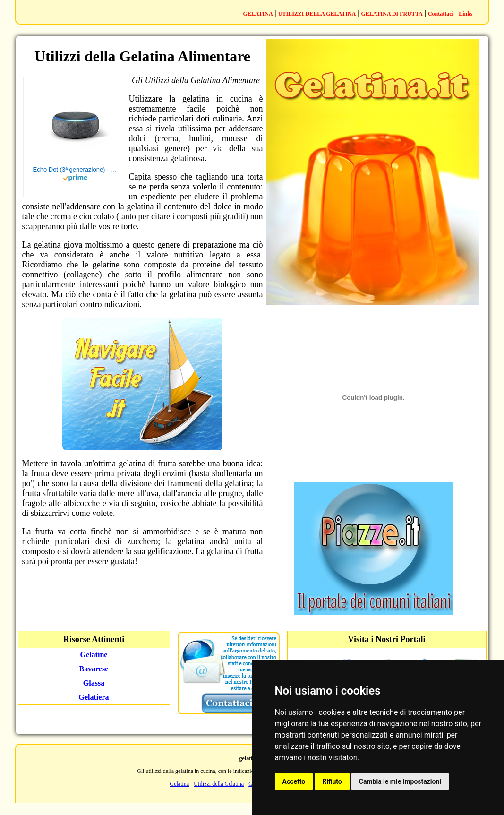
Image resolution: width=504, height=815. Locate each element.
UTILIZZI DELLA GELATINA (317, 14)
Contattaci (441, 14)
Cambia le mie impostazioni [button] (400, 781)
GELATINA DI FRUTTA (392, 14)
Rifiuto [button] (332, 781)
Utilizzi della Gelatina (219, 784)
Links (466, 14)
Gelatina (180, 784)
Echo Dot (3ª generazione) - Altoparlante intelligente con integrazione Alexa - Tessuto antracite (76, 169)
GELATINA (258, 14)
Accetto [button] (294, 781)
